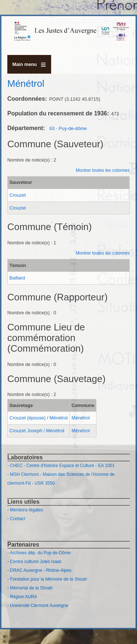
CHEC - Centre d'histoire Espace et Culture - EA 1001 (62, 466)
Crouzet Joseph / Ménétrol (37, 431)
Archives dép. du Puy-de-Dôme (40, 553)
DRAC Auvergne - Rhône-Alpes (41, 570)
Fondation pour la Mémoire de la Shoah (48, 579)
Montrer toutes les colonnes (103, 170)
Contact (17, 519)
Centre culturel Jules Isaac (36, 562)
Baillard (17, 278)
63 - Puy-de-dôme (68, 128)
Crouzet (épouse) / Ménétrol (39, 418)
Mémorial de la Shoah (31, 588)
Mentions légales (26, 510)
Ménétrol (81, 418)
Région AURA (23, 597)
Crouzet (18, 195)
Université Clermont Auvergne (39, 606)
